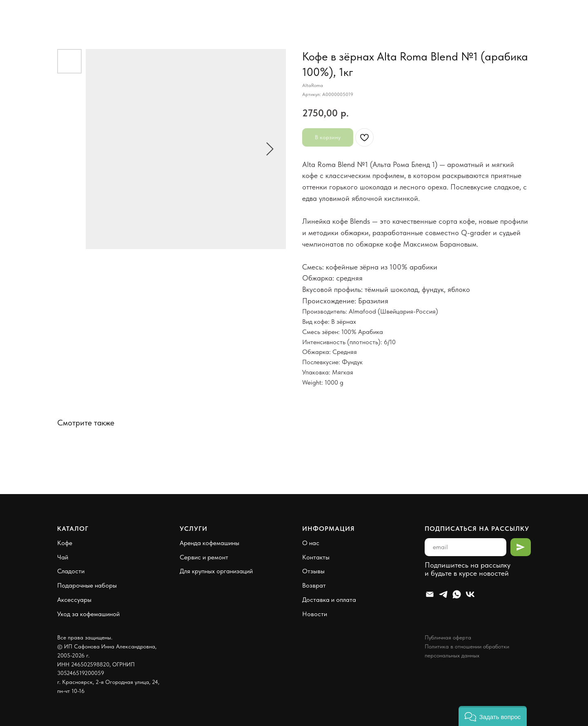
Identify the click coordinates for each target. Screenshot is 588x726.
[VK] (470, 594)
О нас (311, 543)
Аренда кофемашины (209, 543)
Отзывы (313, 571)
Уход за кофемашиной (88, 614)
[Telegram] (443, 594)
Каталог (73, 529)
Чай (63, 557)
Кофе (65, 543)
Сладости (71, 571)
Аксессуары (74, 600)
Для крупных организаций (216, 571)
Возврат (314, 585)
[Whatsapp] (457, 594)
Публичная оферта (448, 637)
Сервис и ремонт (204, 557)
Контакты (316, 557)
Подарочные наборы (87, 585)
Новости (315, 614)
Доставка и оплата (329, 600)
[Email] (430, 594)
